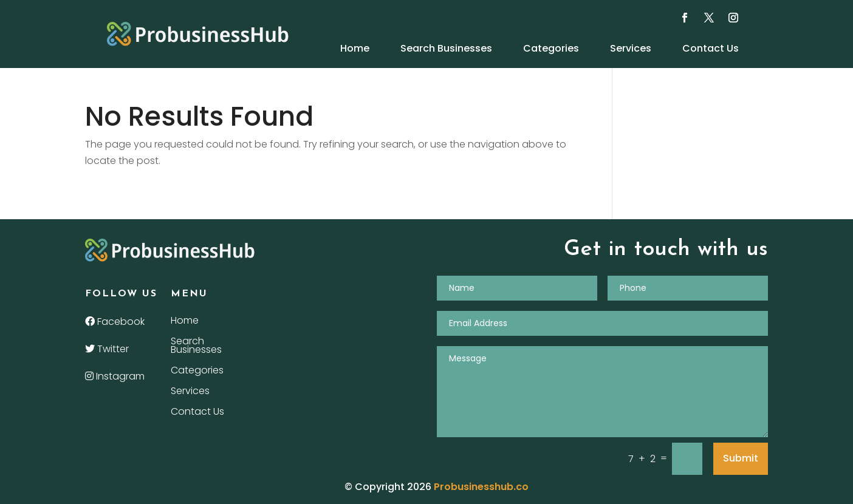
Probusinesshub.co (481, 487)
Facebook (115, 322)
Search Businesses (446, 48)
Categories (551, 48)
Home (355, 48)
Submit (741, 458)
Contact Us (711, 48)
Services (631, 48)
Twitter (107, 349)
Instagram (115, 376)
